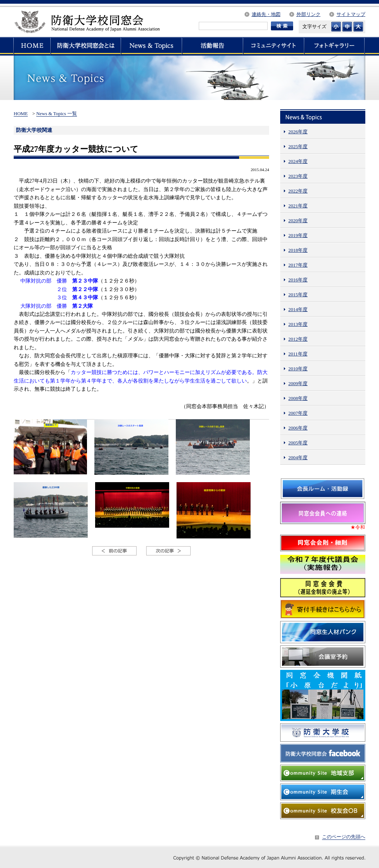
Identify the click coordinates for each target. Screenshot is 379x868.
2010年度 (298, 369)
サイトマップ (351, 14)
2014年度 (298, 309)
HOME (21, 113)
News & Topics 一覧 (57, 113)
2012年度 (298, 339)
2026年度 (298, 132)
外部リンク (308, 14)
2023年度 (298, 176)
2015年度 (298, 295)
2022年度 (298, 191)
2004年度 (298, 458)
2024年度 (298, 161)
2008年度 (298, 398)
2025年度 (298, 146)
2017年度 (298, 265)
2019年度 (298, 235)
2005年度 (298, 443)
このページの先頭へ (344, 837)
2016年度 (298, 280)
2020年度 (298, 221)
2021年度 (298, 206)
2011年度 (298, 354)
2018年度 (298, 250)
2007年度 (298, 413)
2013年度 (298, 324)
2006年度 (298, 428)
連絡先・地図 (266, 14)
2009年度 (298, 383)
